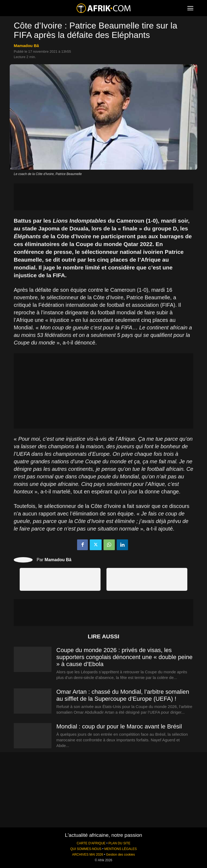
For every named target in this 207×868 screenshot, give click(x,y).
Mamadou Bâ (26, 46)
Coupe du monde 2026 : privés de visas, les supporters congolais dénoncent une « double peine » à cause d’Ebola (124, 657)
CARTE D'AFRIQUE (91, 843)
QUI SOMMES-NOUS (86, 849)
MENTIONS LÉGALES (120, 849)
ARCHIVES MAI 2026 (88, 855)
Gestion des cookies (120, 855)
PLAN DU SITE (119, 843)
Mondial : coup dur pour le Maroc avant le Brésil (119, 726)
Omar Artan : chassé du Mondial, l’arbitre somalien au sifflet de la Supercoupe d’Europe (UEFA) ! (123, 695)
